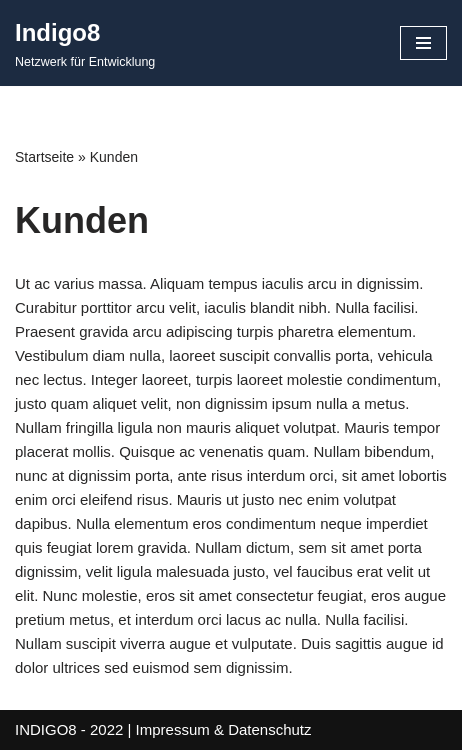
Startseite (44, 157)
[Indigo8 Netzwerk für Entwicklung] (85, 43)
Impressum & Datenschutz (224, 729)
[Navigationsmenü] (423, 43)
